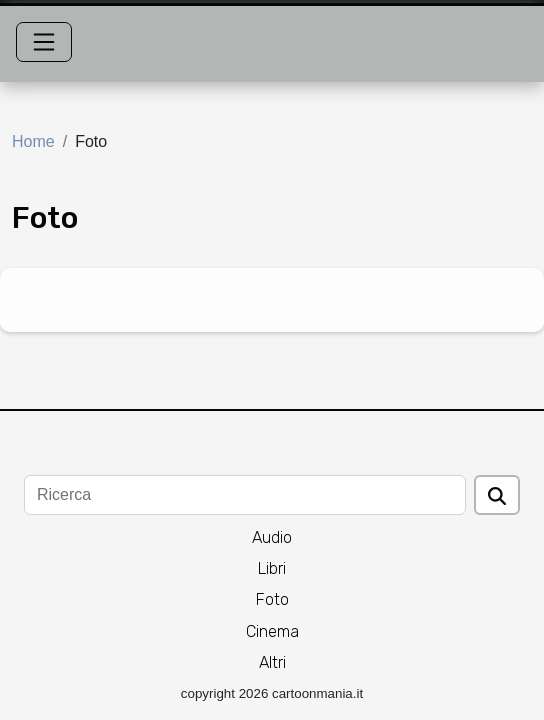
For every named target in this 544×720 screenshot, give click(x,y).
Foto (272, 599)
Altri (272, 662)
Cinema (272, 631)
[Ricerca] (245, 495)
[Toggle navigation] (44, 42)
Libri (272, 568)
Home (33, 141)
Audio (272, 537)
